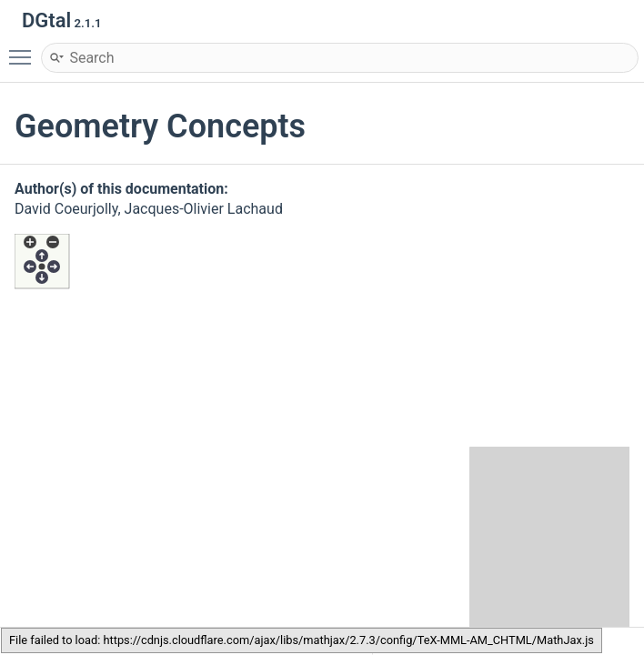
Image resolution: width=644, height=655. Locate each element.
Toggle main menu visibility (25, 49)
